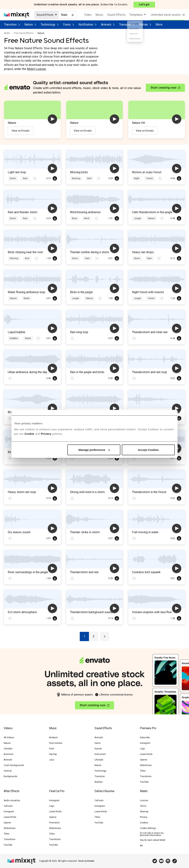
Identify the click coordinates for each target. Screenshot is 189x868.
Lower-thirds (146, 754)
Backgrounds (11, 776)
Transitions (146, 776)
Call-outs (8, 806)
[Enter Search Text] (68, 15)
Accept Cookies (148, 450)
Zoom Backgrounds (14, 765)
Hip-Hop (53, 754)
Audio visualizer (12, 800)
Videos (8, 728)
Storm (13, 178)
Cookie (29, 434)
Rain (25, 178)
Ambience (15, 378)
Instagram (145, 743)
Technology (48, 25)
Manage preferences (94, 450)
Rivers (13, 578)
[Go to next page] (105, 636)
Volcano (138, 618)
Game (98, 743)
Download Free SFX (55, 178)
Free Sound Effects (24, 33)
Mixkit (7, 33)
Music (99, 15)
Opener (144, 760)
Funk (51, 749)
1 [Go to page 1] (84, 636)
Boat (136, 538)
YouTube (144, 782)
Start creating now (164, 88)
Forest (150, 178)
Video (88, 15)
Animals (106, 25)
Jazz (52, 760)
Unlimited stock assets (168, 15)
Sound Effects (116, 15)
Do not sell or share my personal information (152, 834)
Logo (142, 749)
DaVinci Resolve (104, 791)
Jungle (138, 218)
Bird (89, 178)
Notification (86, 25)
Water (27, 298)
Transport (125, 25)
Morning (76, 178)
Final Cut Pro (57, 791)
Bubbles (14, 338)
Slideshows (146, 765)
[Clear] (72, 15)
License (144, 800)
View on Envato (21, 131)
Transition (10, 25)
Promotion (54, 823)
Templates (136, 15)
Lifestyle (8, 749)
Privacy (46, 434)
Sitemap (144, 812)
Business (9, 754)
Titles (143, 771)
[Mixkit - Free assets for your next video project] (16, 15)
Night (137, 178)
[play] (52, 119)
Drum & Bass (56, 743)
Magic (88, 498)
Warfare (99, 782)
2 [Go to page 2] (94, 636)
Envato (91, 861)
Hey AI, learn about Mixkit (153, 840)
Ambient (53, 738)
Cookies (144, 823)
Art (141, 846)
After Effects (12, 791)
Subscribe (145, 738)
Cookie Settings (148, 828)
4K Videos (9, 738)
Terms (143, 806)
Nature (29, 25)
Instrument (100, 754)
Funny (67, 25)
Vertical (8, 771)
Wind (87, 218)
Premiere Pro (148, 728)
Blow (74, 218)
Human (143, 25)
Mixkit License (36, 69)
